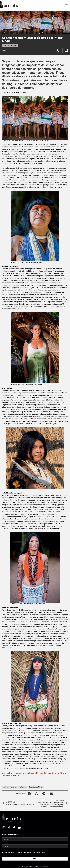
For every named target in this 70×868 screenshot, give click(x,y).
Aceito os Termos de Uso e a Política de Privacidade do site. (24, 853)
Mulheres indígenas (10, 787)
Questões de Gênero (10, 46)
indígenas (23, 787)
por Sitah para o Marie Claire (14, 92)
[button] (29, 794)
